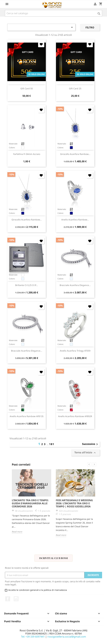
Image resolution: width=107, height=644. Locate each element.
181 (52, 444)
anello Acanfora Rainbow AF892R (75, 416)
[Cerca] (53, 13)
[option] (32, 501)
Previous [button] (89, 464)
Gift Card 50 (27, 88)
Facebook (8, 599)
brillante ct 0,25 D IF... (27, 285)
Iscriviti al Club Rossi (53, 558)
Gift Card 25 (75, 88)
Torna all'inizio (85, 453)
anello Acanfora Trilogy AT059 (75, 351)
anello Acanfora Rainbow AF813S (27, 416)
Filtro (90, 27)
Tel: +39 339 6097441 (33, 637)
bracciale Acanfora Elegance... (75, 285)
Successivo (90, 444)
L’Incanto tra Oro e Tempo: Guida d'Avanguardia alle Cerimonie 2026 (30, 503)
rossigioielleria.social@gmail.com (67, 637)
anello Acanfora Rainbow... (75, 220)
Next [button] (94, 464)
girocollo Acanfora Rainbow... (75, 154)
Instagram (16, 599)
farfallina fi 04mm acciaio (27, 154)
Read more (17, 532)
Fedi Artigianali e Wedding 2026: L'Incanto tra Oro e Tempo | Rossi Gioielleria (74, 503)
